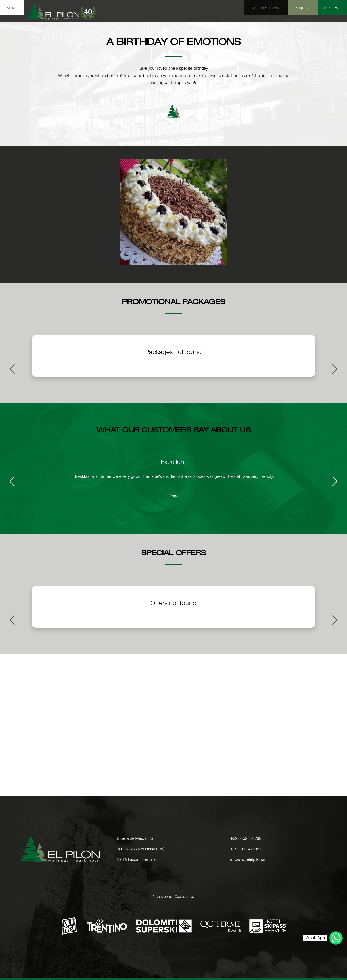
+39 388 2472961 (246, 849)
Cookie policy (185, 897)
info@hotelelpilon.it (248, 860)
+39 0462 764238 (246, 839)
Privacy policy (163, 897)
